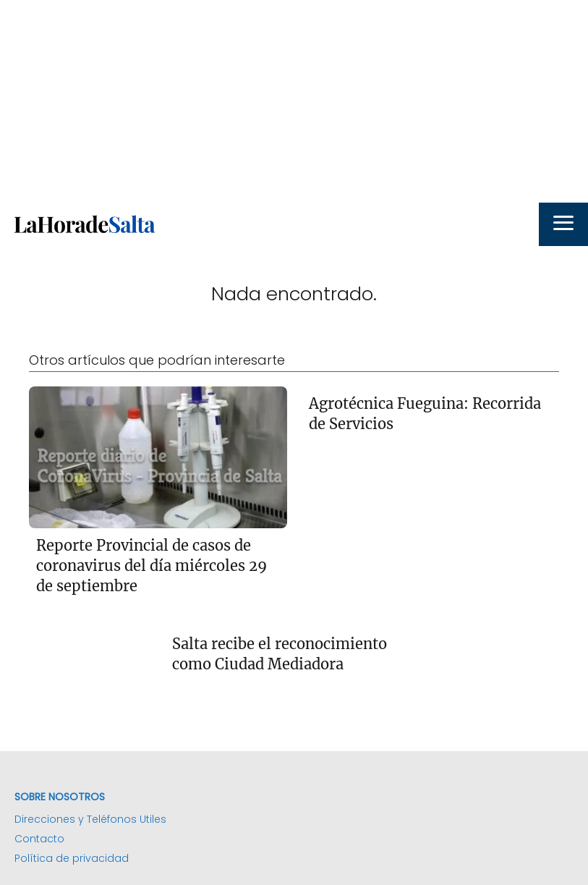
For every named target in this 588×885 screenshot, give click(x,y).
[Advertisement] (294, 101)
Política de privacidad (72, 858)
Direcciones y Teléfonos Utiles (90, 819)
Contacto (39, 839)
